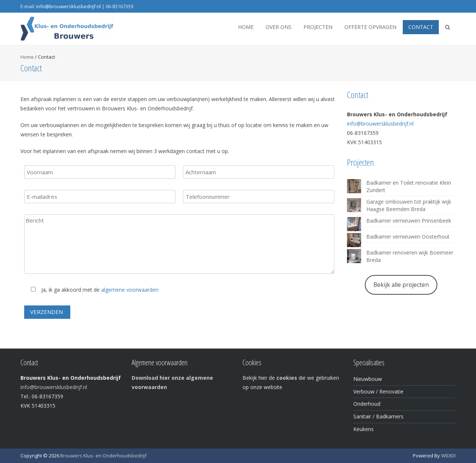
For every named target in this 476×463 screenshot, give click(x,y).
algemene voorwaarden (130, 290)
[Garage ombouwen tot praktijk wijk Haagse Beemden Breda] (354, 205)
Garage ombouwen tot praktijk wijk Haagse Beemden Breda (409, 205)
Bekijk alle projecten (401, 285)
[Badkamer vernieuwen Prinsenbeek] (354, 224)
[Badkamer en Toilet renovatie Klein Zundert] (354, 186)
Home (246, 27)
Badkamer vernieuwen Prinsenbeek (409, 221)
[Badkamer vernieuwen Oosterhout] (354, 240)
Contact (421, 27)
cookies (287, 378)
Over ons (279, 27)
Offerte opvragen (370, 27)
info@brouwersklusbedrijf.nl (68, 6)
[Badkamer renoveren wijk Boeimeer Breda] (354, 256)
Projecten (318, 27)
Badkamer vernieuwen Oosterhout (408, 237)
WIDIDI (448, 456)
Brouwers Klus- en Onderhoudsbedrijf (103, 456)
